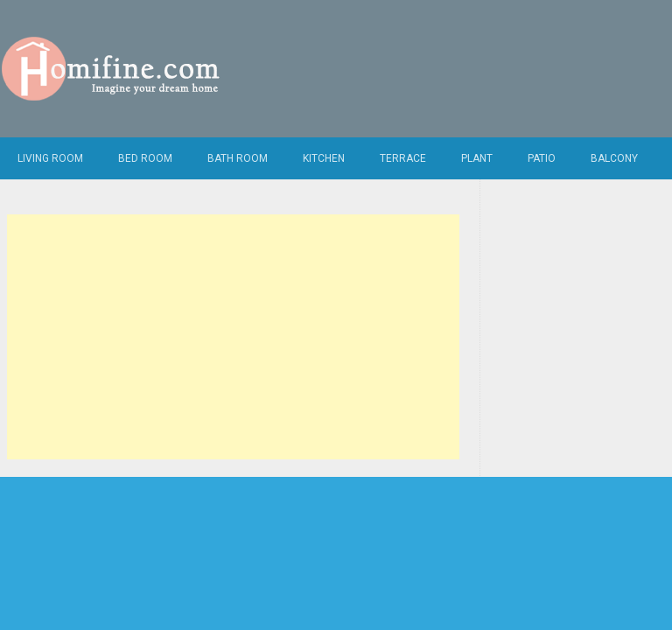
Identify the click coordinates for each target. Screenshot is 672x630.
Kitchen (324, 158)
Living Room (50, 158)
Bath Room (238, 158)
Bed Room (145, 158)
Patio (542, 158)
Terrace (403, 158)
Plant (477, 158)
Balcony (614, 158)
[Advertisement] (234, 337)
